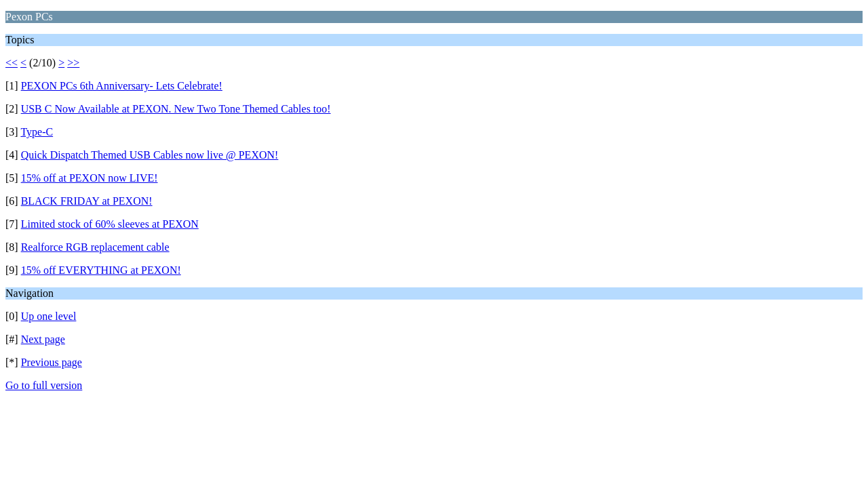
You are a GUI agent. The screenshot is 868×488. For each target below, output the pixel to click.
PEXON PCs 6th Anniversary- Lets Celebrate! (122, 86)
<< (12, 63)
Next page (43, 339)
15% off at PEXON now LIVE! (90, 178)
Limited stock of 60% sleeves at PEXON (110, 224)
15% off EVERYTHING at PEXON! (101, 270)
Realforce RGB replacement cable (95, 247)
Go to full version (44, 385)
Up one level (49, 316)
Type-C (37, 132)
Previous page (52, 362)
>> (73, 63)
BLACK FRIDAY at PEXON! (87, 201)
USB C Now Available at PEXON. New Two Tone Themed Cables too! (176, 109)
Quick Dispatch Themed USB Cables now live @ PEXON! (150, 155)
